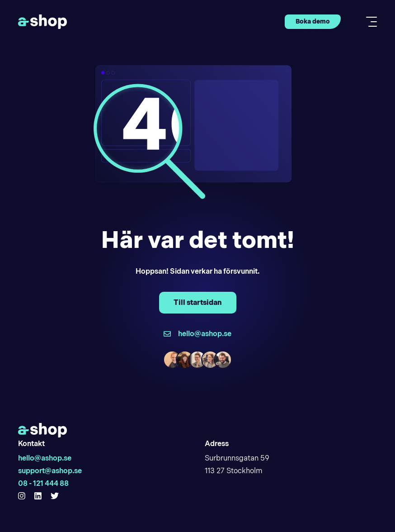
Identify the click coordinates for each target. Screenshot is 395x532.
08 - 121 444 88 (43, 483)
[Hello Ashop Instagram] (22, 496)
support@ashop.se (50, 471)
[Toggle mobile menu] (369, 22)
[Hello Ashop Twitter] (55, 496)
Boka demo (313, 21)
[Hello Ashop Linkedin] (38, 496)
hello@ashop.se (45, 458)
